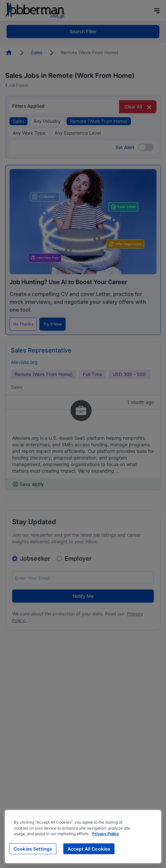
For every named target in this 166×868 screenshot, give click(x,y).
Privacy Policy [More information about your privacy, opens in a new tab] (106, 834)
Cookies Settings (33, 849)
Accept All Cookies (89, 849)
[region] (83, 837)
